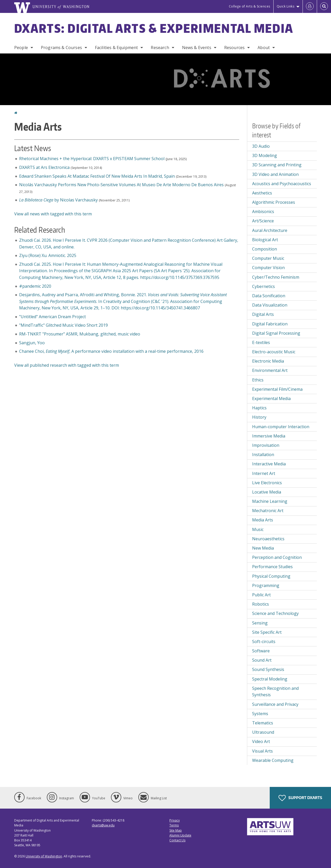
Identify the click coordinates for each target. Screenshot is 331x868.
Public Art (261, 595)
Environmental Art (270, 370)
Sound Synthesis (268, 669)
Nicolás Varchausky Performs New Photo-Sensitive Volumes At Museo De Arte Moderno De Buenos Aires (121, 185)
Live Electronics (267, 483)
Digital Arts (263, 314)
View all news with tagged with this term (53, 214)
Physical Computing (271, 576)
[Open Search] (324, 6)
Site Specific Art (267, 632)
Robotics (261, 604)
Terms (174, 825)
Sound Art (262, 660)
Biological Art (265, 240)
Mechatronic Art (268, 511)
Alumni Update (180, 835)
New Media (263, 548)
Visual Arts (262, 751)
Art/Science (263, 221)
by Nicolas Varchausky (58, 200)
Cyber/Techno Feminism (276, 277)
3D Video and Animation (275, 174)
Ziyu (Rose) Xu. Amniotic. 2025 (48, 255)
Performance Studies (272, 567)
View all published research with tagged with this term (67, 365)
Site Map (176, 830)
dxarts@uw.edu (103, 825)
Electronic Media (268, 361)
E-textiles (261, 342)
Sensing (260, 623)
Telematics (263, 723)
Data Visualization (270, 305)
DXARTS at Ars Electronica (44, 167)
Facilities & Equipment (116, 48)
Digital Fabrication (270, 324)
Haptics (259, 408)
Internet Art (264, 473)
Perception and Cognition (277, 557)
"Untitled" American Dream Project (52, 317)
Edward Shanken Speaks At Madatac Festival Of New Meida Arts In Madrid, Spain (97, 176)
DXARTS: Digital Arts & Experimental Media (154, 28)
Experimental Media (271, 398)
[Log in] (310, 6)
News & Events (197, 48)
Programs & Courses (61, 48)
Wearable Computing (273, 760)
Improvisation (266, 445)
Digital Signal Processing (276, 333)
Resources (234, 48)
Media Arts (263, 520)
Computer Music (268, 258)
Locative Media (267, 492)
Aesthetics (262, 193)
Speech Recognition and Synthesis (275, 692)
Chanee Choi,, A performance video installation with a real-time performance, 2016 (111, 351)
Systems (260, 714)
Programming (266, 585)
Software (261, 651)
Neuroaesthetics (268, 539)
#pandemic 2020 (36, 286)
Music (258, 529)
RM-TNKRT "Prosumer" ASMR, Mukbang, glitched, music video (80, 334)
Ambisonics (263, 212)
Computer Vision (268, 268)
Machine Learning (270, 501)
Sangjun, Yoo (32, 343)
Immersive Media (269, 436)
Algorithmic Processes (274, 202)
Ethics (258, 380)
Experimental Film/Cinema (277, 389)
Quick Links (286, 6)
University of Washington (44, 856)
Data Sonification (269, 296)
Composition (265, 249)
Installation (263, 455)
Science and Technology (275, 613)
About (264, 48)
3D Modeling (265, 155)
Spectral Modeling (270, 679)
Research (160, 48)
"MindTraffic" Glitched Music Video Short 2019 (63, 325)
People (21, 48)
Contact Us (177, 840)
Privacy (175, 820)
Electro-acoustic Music (274, 352)
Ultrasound (263, 732)
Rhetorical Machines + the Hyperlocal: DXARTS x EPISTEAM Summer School (92, 159)
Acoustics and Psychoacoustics (282, 184)
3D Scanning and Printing (277, 165)
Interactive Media (269, 464)
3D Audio (261, 146)
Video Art (261, 741)
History (259, 417)
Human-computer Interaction (281, 427)
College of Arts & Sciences (250, 6)
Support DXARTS (300, 798)
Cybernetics (264, 286)
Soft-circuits (264, 642)
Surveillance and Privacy (275, 704)
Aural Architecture (270, 230)
